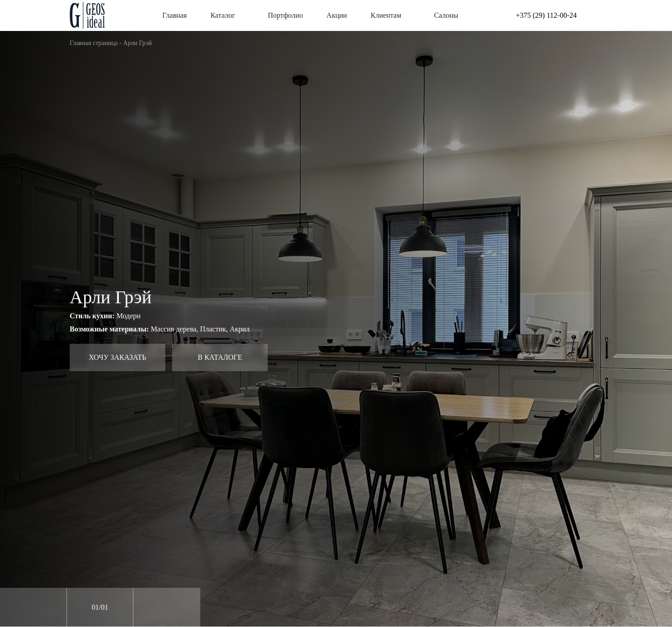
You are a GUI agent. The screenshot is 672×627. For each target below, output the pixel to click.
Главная (175, 15)
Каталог (227, 15)
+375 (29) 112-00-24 (546, 15)
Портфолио (285, 15)
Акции (337, 15)
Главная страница (94, 43)
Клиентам (390, 15)
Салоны (446, 15)
